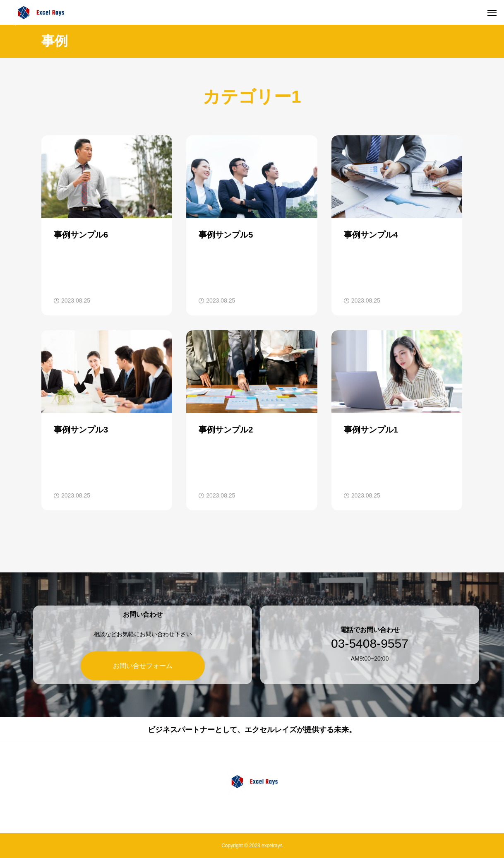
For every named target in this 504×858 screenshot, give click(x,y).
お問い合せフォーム (137, 666)
